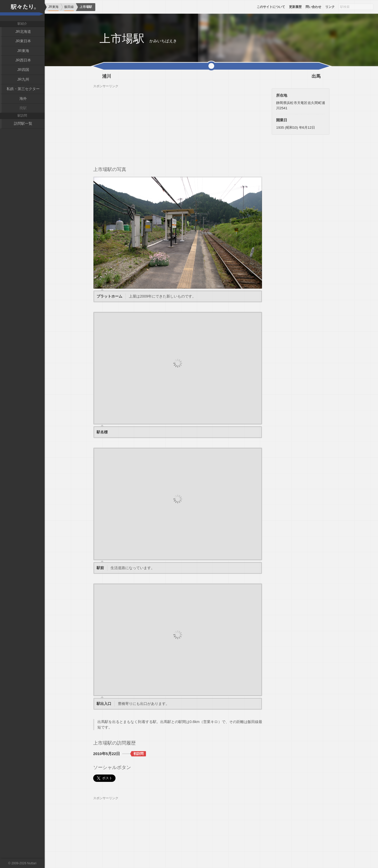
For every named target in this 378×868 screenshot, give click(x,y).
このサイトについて (271, 7)
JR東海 (23, 51)
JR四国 (23, 70)
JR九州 (23, 79)
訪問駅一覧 (23, 123)
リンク (330, 7)
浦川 (107, 76)
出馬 (316, 76)
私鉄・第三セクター (23, 89)
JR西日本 (23, 60)
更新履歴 (295, 7)
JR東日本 (23, 41)
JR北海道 (23, 32)
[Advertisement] (178, 125)
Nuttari (32, 863)
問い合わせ (313, 7)
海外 (23, 98)
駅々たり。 (22, 11)
